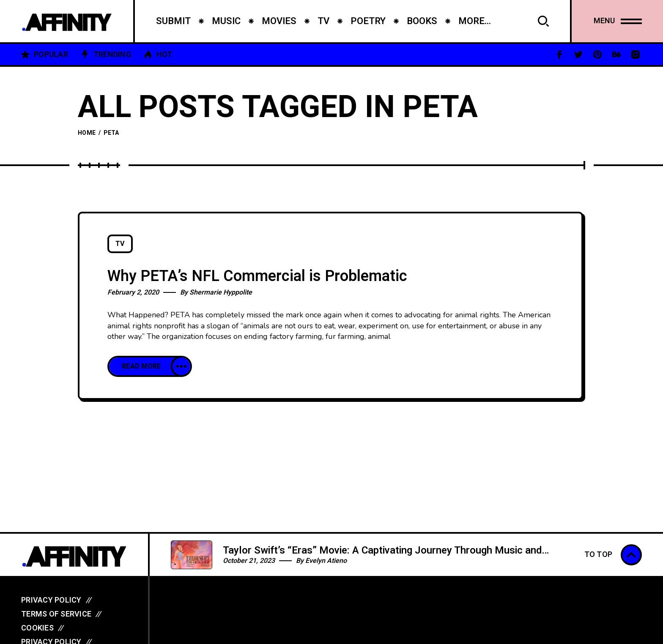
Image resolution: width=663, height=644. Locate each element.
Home (87, 133)
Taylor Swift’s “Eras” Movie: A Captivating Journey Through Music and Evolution (382, 557)
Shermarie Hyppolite (221, 292)
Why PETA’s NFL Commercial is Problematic (257, 276)
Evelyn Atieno (326, 561)
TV (120, 244)
